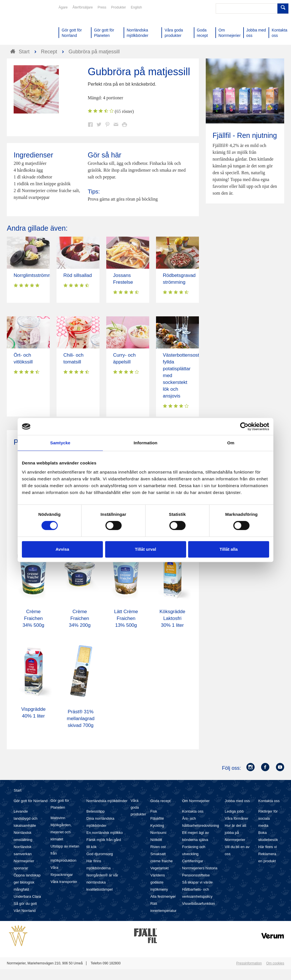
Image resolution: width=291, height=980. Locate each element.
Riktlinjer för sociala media (268, 818)
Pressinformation (249, 963)
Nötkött (156, 840)
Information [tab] (145, 443)
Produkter (119, 7)
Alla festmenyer (163, 896)
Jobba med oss (237, 801)
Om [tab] (231, 443)
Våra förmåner (237, 818)
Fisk (154, 811)
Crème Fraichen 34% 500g (33, 618)
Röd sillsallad (78, 275)
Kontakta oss (193, 811)
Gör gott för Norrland (31, 801)
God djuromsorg (100, 854)
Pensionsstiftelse (196, 875)
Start (17, 790)
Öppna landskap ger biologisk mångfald (27, 882)
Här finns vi (268, 847)
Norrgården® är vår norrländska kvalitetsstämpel (102, 882)
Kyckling (157, 826)
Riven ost (158, 847)
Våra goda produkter (138, 807)
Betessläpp (95, 811)
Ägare (63, 7)
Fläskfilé (157, 818)
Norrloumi (158, 833)
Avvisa (63, 549)
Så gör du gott (25, 904)
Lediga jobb (234, 811)
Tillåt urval (146, 549)
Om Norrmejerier (196, 801)
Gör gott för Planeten (60, 804)
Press (102, 7)
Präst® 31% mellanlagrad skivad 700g (81, 719)
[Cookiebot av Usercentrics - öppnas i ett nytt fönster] (244, 426)
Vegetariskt (159, 868)
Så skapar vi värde (198, 882)
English (136, 7)
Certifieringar (193, 861)
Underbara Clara (27, 896)
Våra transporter (64, 882)
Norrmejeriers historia (200, 868)
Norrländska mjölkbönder (107, 801)
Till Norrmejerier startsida (28, 25)
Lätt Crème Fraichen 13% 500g (126, 618)
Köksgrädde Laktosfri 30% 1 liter (172, 618)
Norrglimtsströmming (36, 275)
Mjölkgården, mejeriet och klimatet (61, 832)
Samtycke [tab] (60, 443)
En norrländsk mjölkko (105, 833)
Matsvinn (58, 818)
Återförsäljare (83, 7)
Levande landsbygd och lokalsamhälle (26, 818)
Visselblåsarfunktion (198, 904)
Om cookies (275, 963)
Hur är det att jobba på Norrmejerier (236, 833)
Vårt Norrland (25, 911)
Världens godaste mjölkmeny (159, 882)
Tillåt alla (229, 549)
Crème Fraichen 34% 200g (80, 618)
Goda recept (161, 801)
